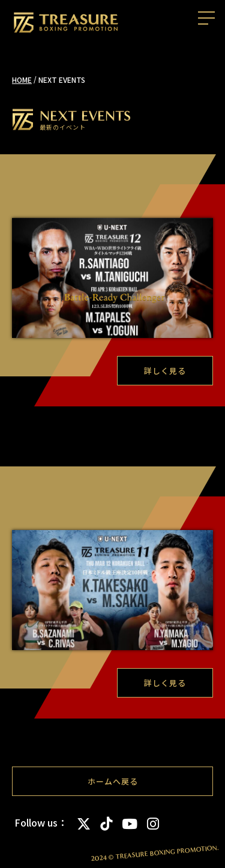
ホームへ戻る (113, 781)
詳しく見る (165, 371)
